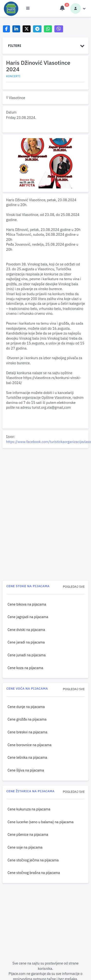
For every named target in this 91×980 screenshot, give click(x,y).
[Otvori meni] (28, 8)
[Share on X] (27, 29)
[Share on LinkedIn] (16, 29)
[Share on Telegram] (37, 29)
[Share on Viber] (59, 29)
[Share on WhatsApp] (48, 29)
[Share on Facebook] (6, 29)
